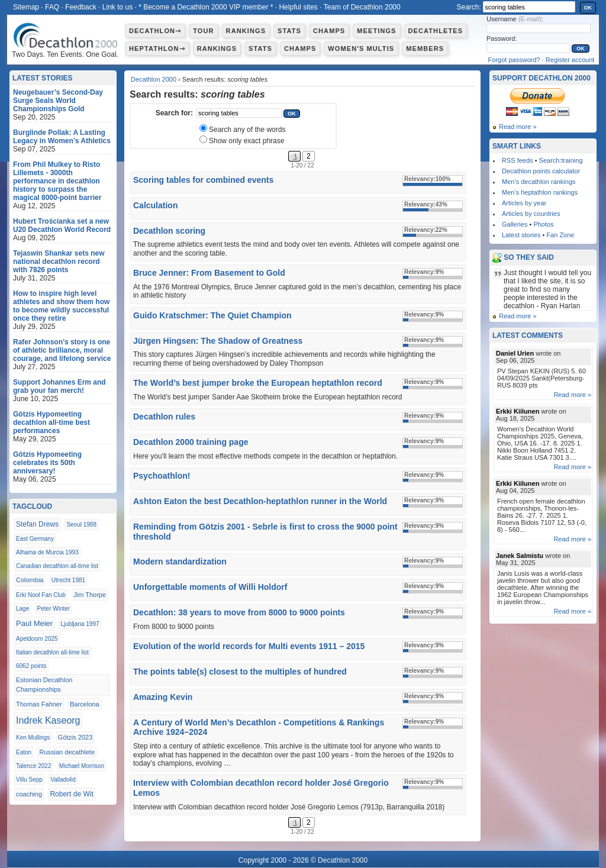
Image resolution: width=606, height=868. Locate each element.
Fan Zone (560, 235)
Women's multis (361, 49)
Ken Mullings (33, 738)
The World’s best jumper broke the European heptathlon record (258, 383)
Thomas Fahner (39, 704)
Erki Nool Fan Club (41, 595)
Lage (22, 609)
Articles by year (524, 203)
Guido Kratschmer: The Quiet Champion (212, 315)
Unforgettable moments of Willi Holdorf (210, 587)
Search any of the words (247, 130)
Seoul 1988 (81, 525)
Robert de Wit (71, 794)
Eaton (24, 752)
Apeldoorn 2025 (37, 639)
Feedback (81, 7)
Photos (543, 224)
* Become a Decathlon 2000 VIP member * (206, 7)
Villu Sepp (29, 780)
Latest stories (521, 235)
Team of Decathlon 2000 (362, 7)
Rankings (246, 31)
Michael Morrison (82, 766)
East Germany (35, 539)
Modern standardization (180, 562)
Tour (203, 31)
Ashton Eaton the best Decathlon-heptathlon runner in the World (260, 501)
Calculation (155, 205)
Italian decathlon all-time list (52, 652)
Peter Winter (54, 609)
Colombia (30, 580)
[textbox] (239, 113)
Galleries (515, 224)
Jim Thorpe (90, 595)
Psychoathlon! (162, 476)
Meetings (376, 31)
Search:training (561, 160)
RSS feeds (518, 160)
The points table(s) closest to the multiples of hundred (240, 672)
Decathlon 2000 (154, 79)
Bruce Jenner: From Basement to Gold (209, 273)
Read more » (518, 127)
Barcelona (85, 704)
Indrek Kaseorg (48, 720)
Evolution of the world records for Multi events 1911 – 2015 (249, 646)
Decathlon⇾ (155, 31)
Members (425, 49)
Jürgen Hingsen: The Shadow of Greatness (218, 341)
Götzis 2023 (75, 737)
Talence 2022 (34, 766)
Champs (329, 31)
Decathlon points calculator (541, 171)
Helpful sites (298, 7)
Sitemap (26, 7)
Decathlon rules (164, 417)
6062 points (31, 666)
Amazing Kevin (163, 697)
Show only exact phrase (246, 141)
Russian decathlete (67, 752)
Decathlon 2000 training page (191, 442)
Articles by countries (531, 214)
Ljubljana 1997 (80, 624)
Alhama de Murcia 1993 (47, 552)
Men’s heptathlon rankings (540, 192)
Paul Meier (34, 623)
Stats (289, 31)
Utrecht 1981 (68, 580)
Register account (570, 60)
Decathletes (436, 31)
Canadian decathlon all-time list (57, 566)
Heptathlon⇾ (157, 49)
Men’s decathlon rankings (539, 182)
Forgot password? (514, 60)
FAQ (52, 7)
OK (588, 8)
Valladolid (63, 780)
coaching (29, 794)
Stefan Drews (37, 524)
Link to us (117, 7)
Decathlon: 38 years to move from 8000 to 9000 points (239, 612)
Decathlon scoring (169, 231)
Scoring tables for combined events (203, 180)
